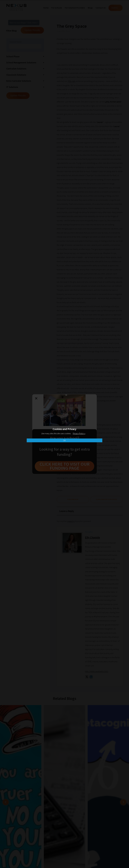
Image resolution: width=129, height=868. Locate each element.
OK (64, 440)
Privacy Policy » (79, 433)
